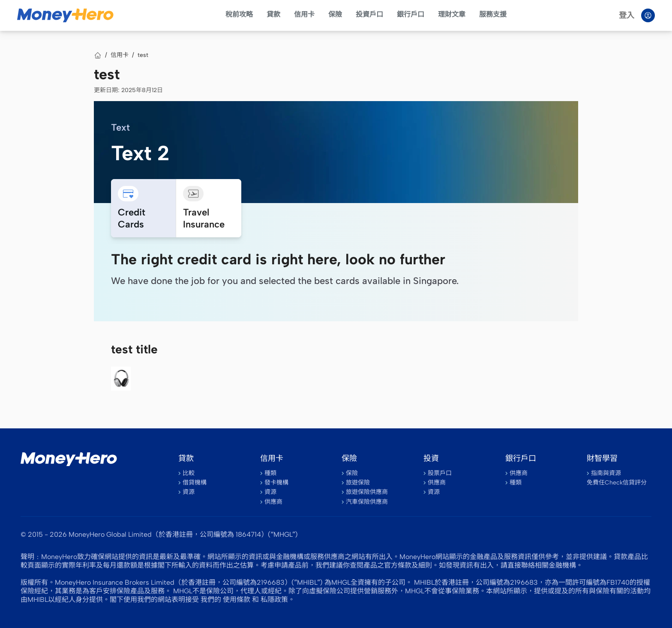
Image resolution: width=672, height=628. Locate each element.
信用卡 (304, 14)
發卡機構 (276, 483)
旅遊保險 (358, 483)
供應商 (273, 502)
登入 (627, 15)
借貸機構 (195, 483)
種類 (270, 473)
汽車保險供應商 (367, 502)
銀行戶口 (411, 14)
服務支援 (493, 14)
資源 (189, 492)
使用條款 (237, 600)
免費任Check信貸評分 (617, 483)
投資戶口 (369, 14)
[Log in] (648, 15)
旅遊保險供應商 (367, 492)
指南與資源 (606, 473)
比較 (189, 473)
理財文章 (452, 14)
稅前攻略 (239, 14)
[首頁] (98, 55)
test (143, 55)
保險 (335, 14)
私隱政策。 (278, 600)
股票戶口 (440, 473)
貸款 (273, 14)
